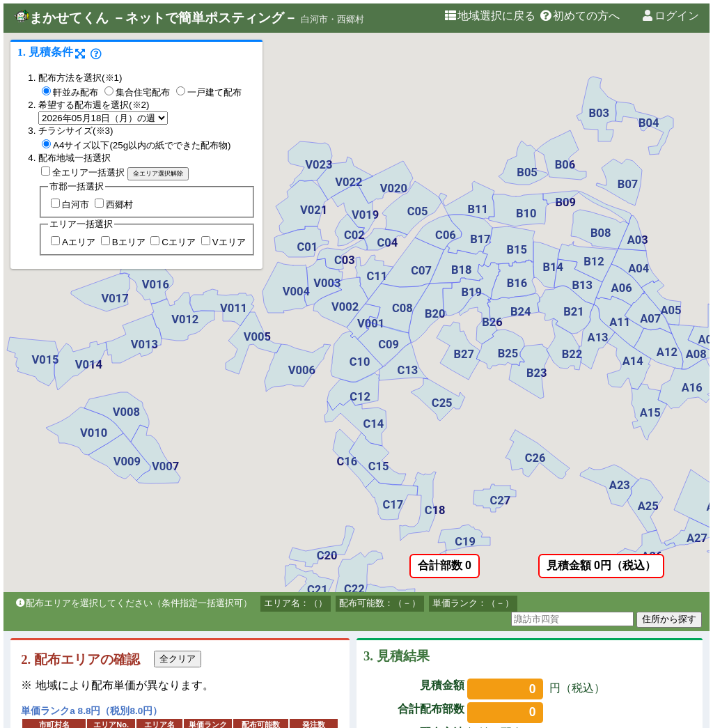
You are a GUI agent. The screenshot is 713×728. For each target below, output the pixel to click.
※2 (139, 105)
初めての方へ (579, 16)
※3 (103, 131)
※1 (112, 78)
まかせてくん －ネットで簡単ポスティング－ (156, 18)
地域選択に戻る (489, 16)
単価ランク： (460, 603)
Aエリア (73, 242)
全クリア (178, 659)
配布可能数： (366, 603)
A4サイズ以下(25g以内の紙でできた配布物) (136, 145)
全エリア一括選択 (83, 172)
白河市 (70, 204)
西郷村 (114, 204)
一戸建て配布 (209, 92)
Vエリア (224, 242)
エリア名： (287, 603)
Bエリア (123, 242)
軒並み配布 (70, 92)
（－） (407, 603)
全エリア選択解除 (158, 173)
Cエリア (173, 242)
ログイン (670, 16)
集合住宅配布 (137, 92)
